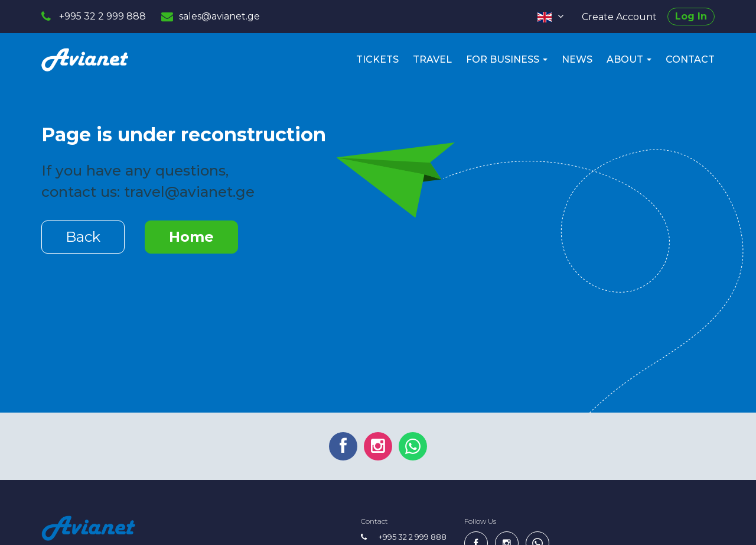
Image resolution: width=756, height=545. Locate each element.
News (577, 59)
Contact (690, 59)
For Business (507, 59)
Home (191, 237)
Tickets (377, 59)
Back (83, 237)
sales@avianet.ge (219, 16)
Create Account (619, 17)
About (629, 59)
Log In (691, 16)
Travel (432, 59)
